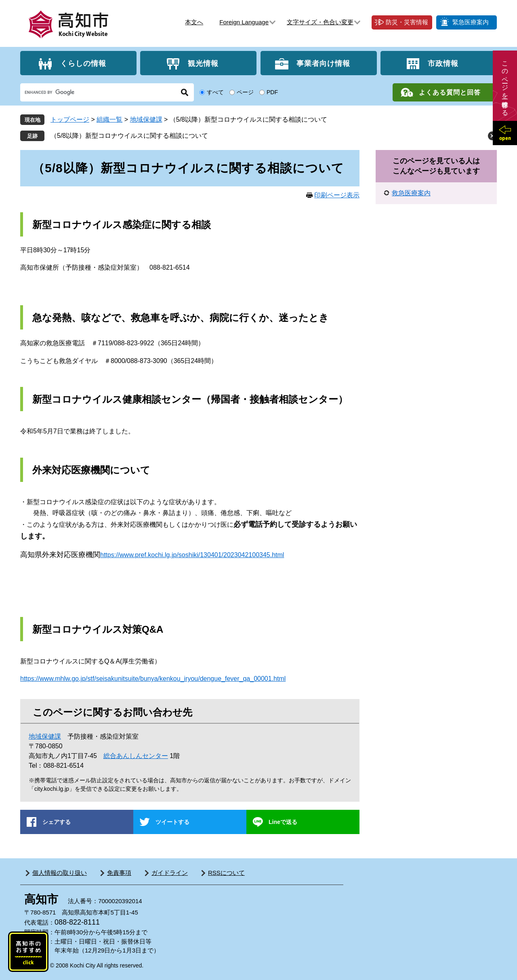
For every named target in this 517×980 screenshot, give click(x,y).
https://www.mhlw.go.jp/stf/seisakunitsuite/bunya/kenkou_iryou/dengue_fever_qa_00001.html (153, 679)
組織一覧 (109, 119)
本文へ (194, 22)
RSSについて (226, 873)
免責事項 (119, 873)
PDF (272, 92)
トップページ (70, 119)
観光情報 (203, 63)
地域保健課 (146, 119)
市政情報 (443, 63)
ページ (245, 92)
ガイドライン (170, 873)
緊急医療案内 (471, 22)
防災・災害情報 (407, 22)
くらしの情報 (83, 63)
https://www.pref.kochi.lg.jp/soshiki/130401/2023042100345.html (192, 555)
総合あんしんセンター (136, 756)
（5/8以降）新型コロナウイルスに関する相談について (129, 136)
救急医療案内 (411, 193)
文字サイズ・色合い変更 (320, 22)
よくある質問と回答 (450, 92)
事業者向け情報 (323, 63)
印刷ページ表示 (337, 195)
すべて (215, 92)
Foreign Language (244, 22)
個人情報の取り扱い (60, 873)
